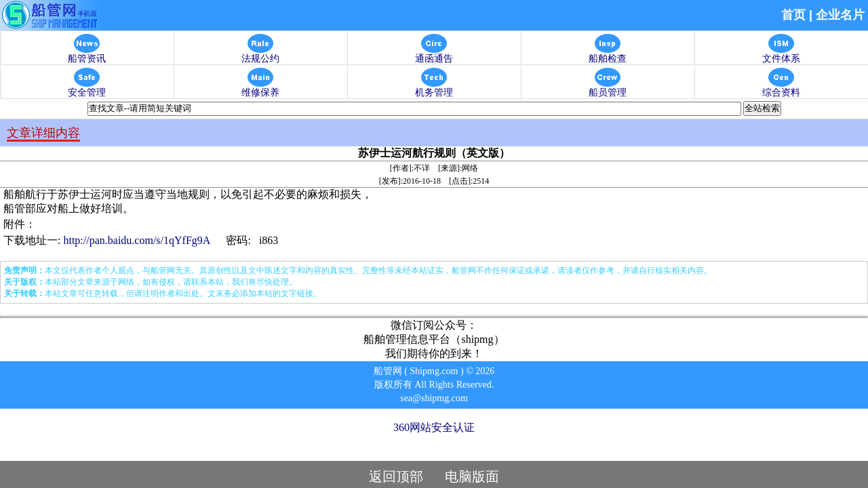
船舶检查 (608, 55)
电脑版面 (472, 476)
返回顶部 (396, 476)
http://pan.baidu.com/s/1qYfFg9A (136, 240)
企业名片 (840, 15)
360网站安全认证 (434, 427)
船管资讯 (87, 55)
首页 (793, 15)
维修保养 (260, 88)
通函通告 (434, 55)
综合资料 (781, 88)
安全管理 (87, 88)
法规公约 (260, 55)
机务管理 (434, 88)
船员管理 (608, 88)
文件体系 (781, 55)
